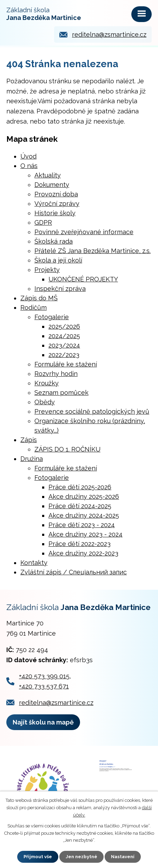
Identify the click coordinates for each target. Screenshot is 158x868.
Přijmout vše (38, 857)
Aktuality (48, 175)
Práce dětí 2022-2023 (80, 544)
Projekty (47, 270)
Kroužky (47, 383)
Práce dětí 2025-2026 (80, 487)
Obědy (45, 402)
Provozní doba (56, 194)
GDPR (43, 222)
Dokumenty (52, 185)
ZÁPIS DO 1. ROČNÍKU (67, 449)
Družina (32, 459)
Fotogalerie (52, 317)
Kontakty (34, 563)
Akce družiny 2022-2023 (83, 553)
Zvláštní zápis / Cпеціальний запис (74, 572)
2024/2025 (64, 336)
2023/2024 (64, 345)
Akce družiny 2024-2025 (84, 515)
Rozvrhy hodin (56, 374)
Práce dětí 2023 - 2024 (82, 525)
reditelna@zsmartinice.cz (109, 34)
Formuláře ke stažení (66, 364)
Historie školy (55, 213)
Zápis (29, 440)
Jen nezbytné (81, 857)
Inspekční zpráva (60, 289)
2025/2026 (64, 326)
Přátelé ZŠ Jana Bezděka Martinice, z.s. (93, 251)
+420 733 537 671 (44, 686)
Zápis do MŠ (39, 298)
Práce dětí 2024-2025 (80, 506)
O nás (29, 166)
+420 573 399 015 (44, 676)
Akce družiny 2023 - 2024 (85, 534)
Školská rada (54, 241)
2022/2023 (64, 355)
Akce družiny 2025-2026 (84, 496)
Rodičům (34, 307)
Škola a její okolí (58, 260)
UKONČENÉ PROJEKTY (83, 279)
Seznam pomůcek (61, 393)
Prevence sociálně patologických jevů (92, 411)
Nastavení (123, 857)
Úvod (28, 156)
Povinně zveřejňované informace (84, 232)
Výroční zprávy (57, 204)
